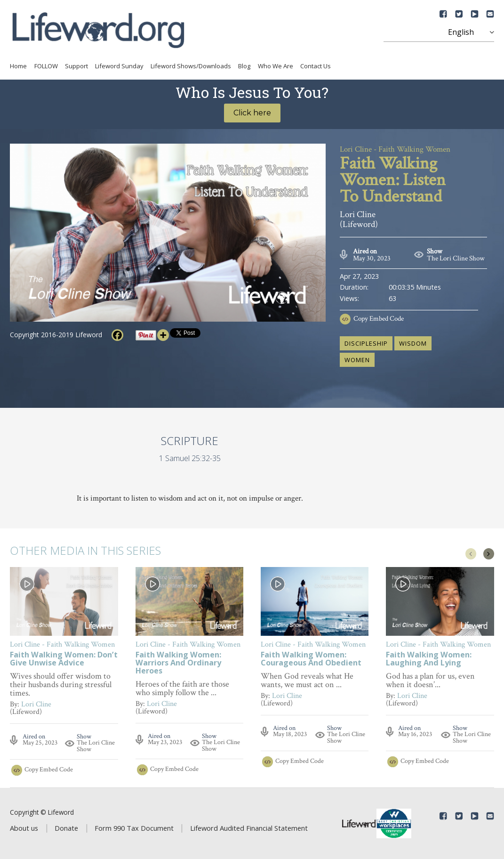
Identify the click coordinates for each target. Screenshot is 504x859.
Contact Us (316, 66)
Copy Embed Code (379, 319)
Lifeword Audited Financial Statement (249, 828)
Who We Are (276, 66)
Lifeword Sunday (119, 66)
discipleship (366, 343)
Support (76, 66)
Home (18, 66)
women (357, 360)
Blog (244, 66)
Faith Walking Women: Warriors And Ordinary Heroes (178, 663)
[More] (163, 335)
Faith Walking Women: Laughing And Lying (429, 659)
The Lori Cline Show (456, 258)
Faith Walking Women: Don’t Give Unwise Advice (64, 659)
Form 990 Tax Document (134, 828)
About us (24, 828)
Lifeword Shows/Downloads (191, 66)
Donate (66, 828)
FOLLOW (46, 66)
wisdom (413, 343)
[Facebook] (117, 335)
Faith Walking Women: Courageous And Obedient (311, 659)
